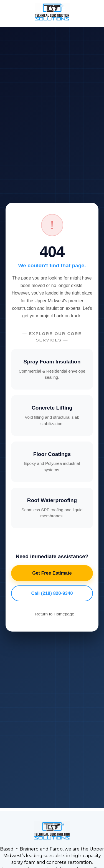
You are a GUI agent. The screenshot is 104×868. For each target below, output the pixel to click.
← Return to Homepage (52, 614)
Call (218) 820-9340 (52, 593)
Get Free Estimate (52, 573)
